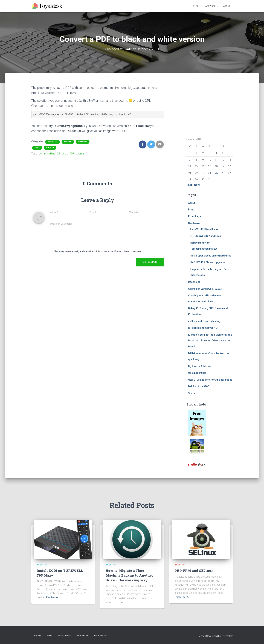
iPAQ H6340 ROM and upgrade (207, 262)
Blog (196, 6)
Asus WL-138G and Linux (204, 229)
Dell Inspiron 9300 (199, 386)
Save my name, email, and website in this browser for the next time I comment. (98, 251)
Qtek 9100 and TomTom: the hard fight (210, 380)
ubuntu (50, 148)
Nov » (197, 185)
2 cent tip (53, 142)
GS (58, 154)
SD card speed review (204, 249)
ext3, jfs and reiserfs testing (204, 321)
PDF (72, 154)
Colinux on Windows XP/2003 (205, 289)
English (68, 142)
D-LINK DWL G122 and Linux (206, 236)
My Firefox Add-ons (200, 366)
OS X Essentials (197, 373)
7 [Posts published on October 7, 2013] (190, 160)
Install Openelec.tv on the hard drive (211, 256)
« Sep (189, 185)
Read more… (53, 597)
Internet (83, 142)
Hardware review (200, 243)
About (227, 6)
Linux (37, 148)
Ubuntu (80, 154)
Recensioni (195, 282)
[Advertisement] (208, 107)
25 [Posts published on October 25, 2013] (216, 173)
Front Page (195, 216)
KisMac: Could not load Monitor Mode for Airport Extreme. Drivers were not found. (210, 341)
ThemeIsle (227, 636)
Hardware (211, 6)
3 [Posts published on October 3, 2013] (210, 153)
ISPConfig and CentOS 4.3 (203, 328)
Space (192, 393)
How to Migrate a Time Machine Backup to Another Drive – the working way (129, 575)
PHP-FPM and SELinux (194, 570)
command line (47, 154)
